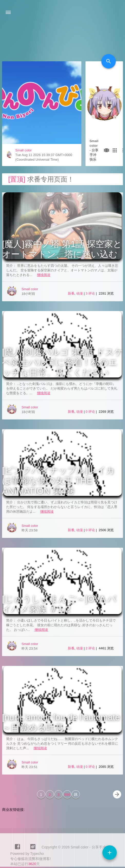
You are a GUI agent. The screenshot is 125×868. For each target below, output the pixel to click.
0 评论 (91, 412)
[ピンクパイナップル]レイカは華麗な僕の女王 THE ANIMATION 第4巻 (58, 480)
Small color (24, 150)
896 (67, 795)
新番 (71, 293)
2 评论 (91, 648)
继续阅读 (44, 275)
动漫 (80, 293)
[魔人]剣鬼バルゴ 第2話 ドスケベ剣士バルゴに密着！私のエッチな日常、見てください (62, 362)
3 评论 (91, 293)
